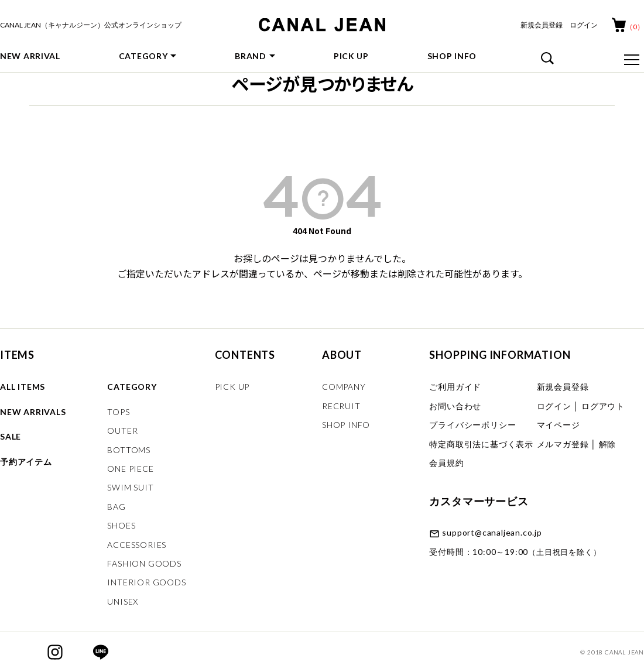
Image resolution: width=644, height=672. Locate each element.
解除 (608, 444)
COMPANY (344, 387)
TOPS (118, 412)
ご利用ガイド (455, 387)
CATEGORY (143, 56)
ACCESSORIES (137, 545)
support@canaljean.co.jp (492, 532)
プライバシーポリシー (472, 425)
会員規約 (446, 463)
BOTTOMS (129, 450)
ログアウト (603, 406)
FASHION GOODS (144, 563)
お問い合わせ (455, 406)
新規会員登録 (542, 25)
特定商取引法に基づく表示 (481, 444)
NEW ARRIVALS (33, 412)
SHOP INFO (452, 56)
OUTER (122, 431)
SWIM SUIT (130, 487)
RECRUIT (341, 406)
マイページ (559, 425)
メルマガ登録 (563, 444)
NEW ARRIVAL (30, 56)
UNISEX (123, 601)
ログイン (584, 25)
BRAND (251, 56)
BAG (116, 507)
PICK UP (351, 56)
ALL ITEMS (23, 387)
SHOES (121, 525)
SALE (11, 436)
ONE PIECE (130, 469)
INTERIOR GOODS (146, 582)
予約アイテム (26, 462)
